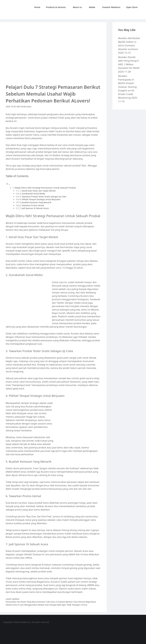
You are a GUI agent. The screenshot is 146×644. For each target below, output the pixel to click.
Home (37, 7)
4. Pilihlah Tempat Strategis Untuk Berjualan (40, 199)
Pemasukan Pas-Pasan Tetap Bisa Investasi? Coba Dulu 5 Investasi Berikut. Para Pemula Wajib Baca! (51, 602)
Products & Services (56, 7)
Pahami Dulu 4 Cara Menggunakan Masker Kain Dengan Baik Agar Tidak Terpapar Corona (46, 605)
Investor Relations (111, 7)
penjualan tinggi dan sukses (30, 417)
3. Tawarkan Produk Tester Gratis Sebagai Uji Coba (43, 197)
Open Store (132, 7)
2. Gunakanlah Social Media (32, 194)
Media (92, 7)
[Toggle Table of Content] (8, 184)
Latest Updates (13, 599)
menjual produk (34, 585)
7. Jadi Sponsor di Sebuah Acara (34, 208)
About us (77, 7)
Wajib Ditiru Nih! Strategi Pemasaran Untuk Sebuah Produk (45, 188)
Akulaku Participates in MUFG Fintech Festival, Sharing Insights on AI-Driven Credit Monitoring (127, 87)
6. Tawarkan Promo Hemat (32, 205)
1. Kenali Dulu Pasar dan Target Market (38, 191)
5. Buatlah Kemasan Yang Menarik (35, 202)
